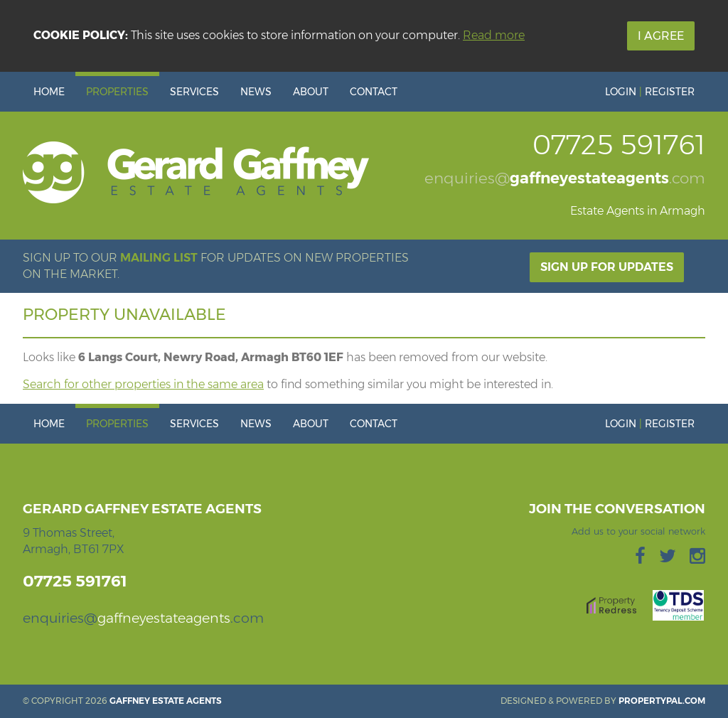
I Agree (661, 36)
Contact (374, 92)
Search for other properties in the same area (143, 384)
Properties (117, 92)
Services (194, 92)
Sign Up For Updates (607, 267)
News (256, 92)
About (311, 92)
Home (49, 92)
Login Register (650, 92)
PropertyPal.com (662, 701)
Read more (494, 35)
